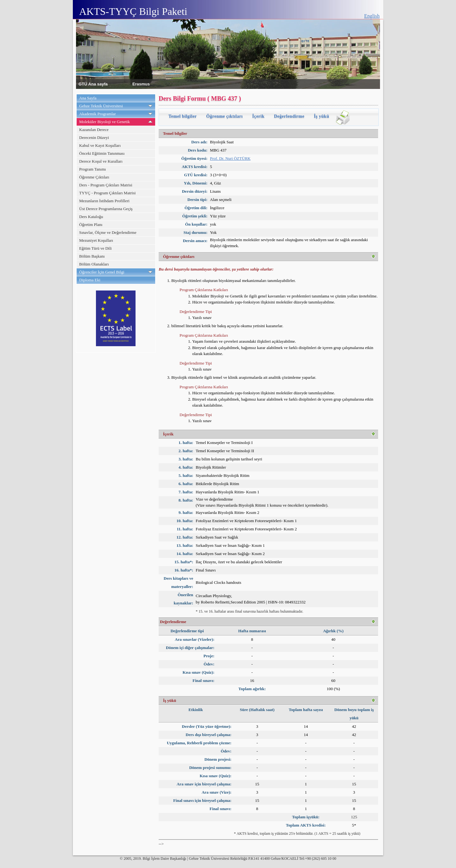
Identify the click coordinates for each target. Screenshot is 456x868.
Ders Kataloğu (91, 217)
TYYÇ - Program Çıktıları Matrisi (107, 193)
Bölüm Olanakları (94, 264)
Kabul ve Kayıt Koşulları (100, 145)
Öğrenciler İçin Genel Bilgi (102, 272)
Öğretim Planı (91, 225)
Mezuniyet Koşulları (96, 240)
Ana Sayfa (88, 98)
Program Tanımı (92, 169)
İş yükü (321, 116)
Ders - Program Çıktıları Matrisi (106, 185)
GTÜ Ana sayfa (93, 84)
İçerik (258, 116)
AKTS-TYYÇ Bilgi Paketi (133, 11)
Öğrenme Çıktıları (94, 177)
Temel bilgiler (183, 116)
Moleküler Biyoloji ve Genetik (104, 122)
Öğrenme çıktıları (224, 116)
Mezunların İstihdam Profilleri (104, 201)
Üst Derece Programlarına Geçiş (106, 209)
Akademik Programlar (98, 114)
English (372, 16)
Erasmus (141, 84)
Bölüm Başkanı (92, 256)
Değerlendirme (289, 116)
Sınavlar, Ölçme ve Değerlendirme (108, 232)
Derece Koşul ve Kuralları (101, 161)
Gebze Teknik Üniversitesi (101, 106)
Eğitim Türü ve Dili (95, 248)
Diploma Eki (90, 280)
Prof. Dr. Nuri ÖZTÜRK (230, 158)
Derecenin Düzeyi (94, 137)
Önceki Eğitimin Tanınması (102, 153)
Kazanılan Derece (94, 130)
